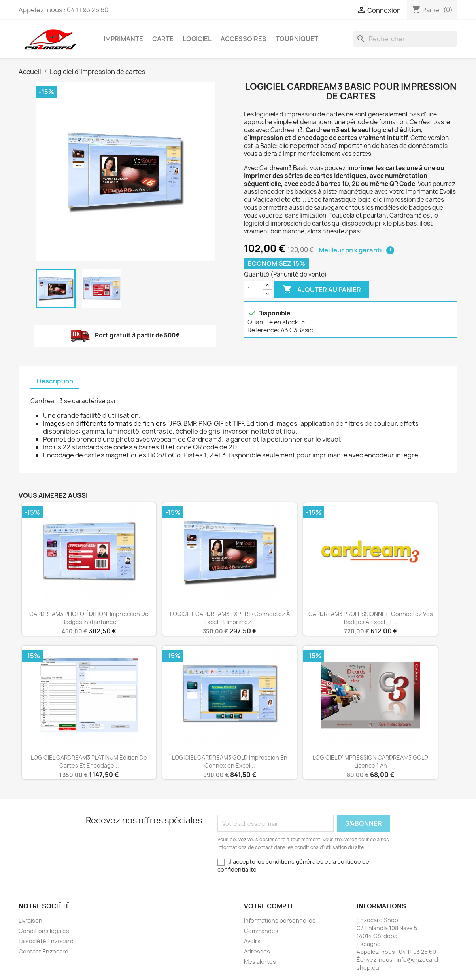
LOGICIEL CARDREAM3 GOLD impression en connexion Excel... (230, 761)
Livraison (30, 920)
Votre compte (269, 906)
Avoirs (252, 941)
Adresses (257, 951)
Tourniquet (297, 39)
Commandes (261, 931)
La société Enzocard (46, 941)
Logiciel (197, 39)
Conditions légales (44, 931)
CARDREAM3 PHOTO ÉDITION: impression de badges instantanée (89, 618)
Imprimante (123, 39)
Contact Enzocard (43, 951)
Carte (163, 39)
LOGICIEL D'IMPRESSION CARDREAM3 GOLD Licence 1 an (370, 761)
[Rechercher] (405, 39)
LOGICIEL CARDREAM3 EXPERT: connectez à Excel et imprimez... (230, 618)
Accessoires (244, 39)
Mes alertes (260, 962)
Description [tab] (55, 381)
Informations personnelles (280, 920)
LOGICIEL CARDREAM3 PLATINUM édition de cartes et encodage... (89, 761)
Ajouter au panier (322, 290)
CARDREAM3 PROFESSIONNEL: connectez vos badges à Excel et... (371, 618)
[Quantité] (253, 290)
